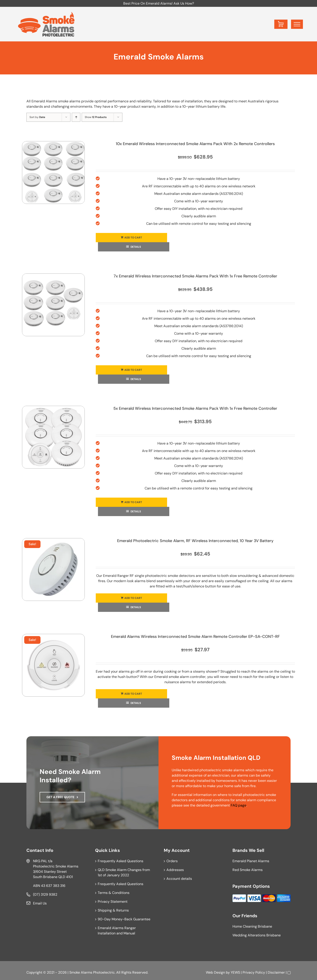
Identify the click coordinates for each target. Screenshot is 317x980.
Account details (179, 879)
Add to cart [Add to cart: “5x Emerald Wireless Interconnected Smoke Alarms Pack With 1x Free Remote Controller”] (133, 502)
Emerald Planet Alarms (251, 861)
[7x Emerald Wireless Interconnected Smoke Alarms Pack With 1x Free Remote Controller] (53, 305)
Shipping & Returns (113, 910)
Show (96, 117)
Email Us (40, 903)
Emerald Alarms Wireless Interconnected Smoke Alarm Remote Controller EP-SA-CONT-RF (195, 637)
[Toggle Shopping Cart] (281, 24)
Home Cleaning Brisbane (252, 926)
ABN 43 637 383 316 (49, 886)
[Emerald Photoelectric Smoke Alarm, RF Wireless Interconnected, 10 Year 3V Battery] (53, 569)
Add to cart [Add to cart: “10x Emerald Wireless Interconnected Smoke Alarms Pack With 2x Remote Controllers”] (133, 238)
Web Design (215, 972)
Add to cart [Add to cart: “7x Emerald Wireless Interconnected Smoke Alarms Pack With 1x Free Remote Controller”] (133, 370)
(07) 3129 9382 (45, 894)
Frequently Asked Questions (121, 861)
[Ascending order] (76, 117)
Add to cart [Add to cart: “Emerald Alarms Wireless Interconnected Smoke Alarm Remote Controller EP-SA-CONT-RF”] (133, 694)
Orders (172, 861)
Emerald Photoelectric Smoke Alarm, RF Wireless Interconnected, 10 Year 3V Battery (195, 541)
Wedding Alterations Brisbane (257, 935)
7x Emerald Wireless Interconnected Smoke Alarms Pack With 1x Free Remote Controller (195, 276)
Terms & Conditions (114, 893)
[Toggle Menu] (297, 24)
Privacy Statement (113, 902)
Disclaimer (276, 972)
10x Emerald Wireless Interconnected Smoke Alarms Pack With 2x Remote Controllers (195, 144)
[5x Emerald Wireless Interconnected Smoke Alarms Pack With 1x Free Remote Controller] (53, 437)
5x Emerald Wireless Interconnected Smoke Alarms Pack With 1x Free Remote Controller (195, 408)
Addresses (175, 870)
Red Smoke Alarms (248, 870)
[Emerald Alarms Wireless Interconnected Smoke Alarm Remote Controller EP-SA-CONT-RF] (53, 665)
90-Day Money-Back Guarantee (124, 919)
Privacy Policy (254, 972)
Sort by (37, 117)
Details (135, 247)
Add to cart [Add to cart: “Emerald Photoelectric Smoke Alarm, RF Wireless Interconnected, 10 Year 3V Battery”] (133, 598)
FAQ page (239, 805)
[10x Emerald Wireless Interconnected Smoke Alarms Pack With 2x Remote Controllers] (53, 173)
